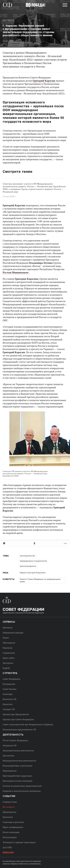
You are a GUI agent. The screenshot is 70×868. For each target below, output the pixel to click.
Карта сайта (9, 658)
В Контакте (4, 543)
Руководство (9, 684)
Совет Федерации (11, 679)
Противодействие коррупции (17, 776)
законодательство (27, 556)
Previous (18, 439)
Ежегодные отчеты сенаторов (17, 781)
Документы (8, 756)
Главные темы (10, 802)
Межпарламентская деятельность (19, 761)
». (16, 272)
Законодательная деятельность (18, 751)
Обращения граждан (13, 633)
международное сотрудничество (33, 561)
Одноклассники (35, 543)
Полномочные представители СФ (19, 729)
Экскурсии (8, 663)
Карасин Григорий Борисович (33, 573)
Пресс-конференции (13, 827)
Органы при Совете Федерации (18, 719)
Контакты (8, 628)
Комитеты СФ (10, 699)
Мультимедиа (10, 837)
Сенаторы (8, 694)
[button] (65, 5)
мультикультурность (28, 566)
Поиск (6, 638)
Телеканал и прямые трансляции (19, 842)
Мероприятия (10, 771)
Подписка (8, 648)
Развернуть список (66, 543)
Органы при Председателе (16, 714)
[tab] (35, 543)
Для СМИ (7, 847)
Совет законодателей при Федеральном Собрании (28, 724)
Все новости (8, 20)
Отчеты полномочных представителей (22, 786)
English (6, 668)
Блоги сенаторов (11, 832)
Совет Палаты (10, 689)
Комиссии (8, 704)
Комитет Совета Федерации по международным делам (40, 580)
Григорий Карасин (44, 81)
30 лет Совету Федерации (15, 740)
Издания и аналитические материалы (22, 791)
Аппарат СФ (9, 709)
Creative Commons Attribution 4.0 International (22, 864)
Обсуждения (9, 643)
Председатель (9, 812)
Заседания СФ (10, 745)
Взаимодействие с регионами (18, 766)
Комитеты (8, 817)
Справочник (9, 653)
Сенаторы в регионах (13, 822)
